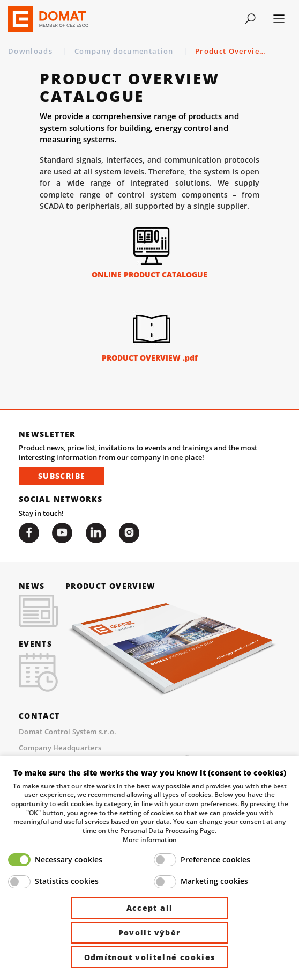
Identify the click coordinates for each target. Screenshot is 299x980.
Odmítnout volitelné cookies (150, 957)
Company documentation (125, 51)
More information (150, 839)
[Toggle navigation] (250, 19)
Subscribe (62, 476)
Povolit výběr (150, 933)
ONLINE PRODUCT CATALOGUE (149, 275)
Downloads (31, 51)
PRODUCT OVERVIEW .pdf (150, 358)
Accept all (150, 908)
